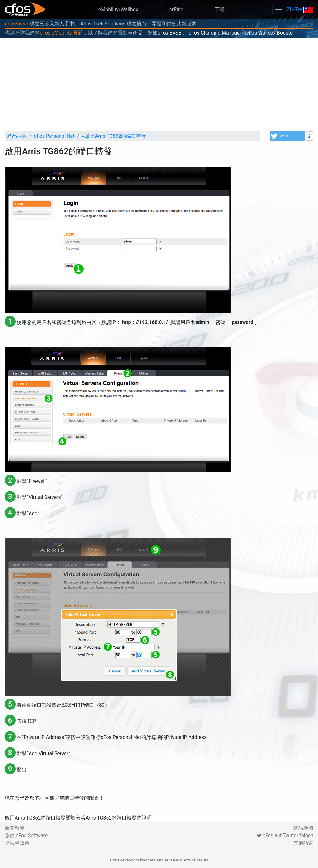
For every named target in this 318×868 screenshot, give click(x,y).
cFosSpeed (17, 24)
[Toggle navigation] (278, 9)
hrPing (176, 9)
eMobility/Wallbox (118, 9)
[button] (287, 136)
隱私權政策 (17, 843)
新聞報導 (15, 828)
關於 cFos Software (26, 836)
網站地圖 (303, 828)
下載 (220, 9)
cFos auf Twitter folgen (285, 836)
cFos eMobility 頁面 (61, 33)
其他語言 (303, 843)
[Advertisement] (159, 85)
